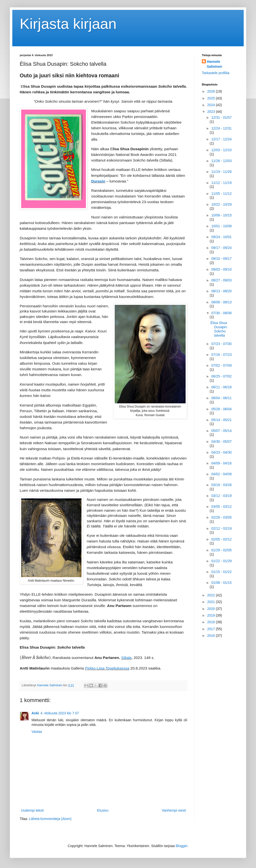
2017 (212, 629)
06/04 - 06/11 (221, 398)
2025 (212, 98)
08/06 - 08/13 (221, 302)
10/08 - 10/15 (221, 215)
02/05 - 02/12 (221, 539)
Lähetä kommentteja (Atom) (50, 819)
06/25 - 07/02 (221, 376)
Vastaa (37, 732)
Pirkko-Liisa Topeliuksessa (107, 668)
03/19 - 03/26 (221, 485)
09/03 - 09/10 (221, 269)
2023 (212, 112)
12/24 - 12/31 (221, 128)
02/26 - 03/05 (221, 517)
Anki (35, 713)
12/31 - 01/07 (221, 117)
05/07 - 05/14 (221, 431)
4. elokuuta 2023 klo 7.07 (60, 713)
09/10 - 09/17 (221, 259)
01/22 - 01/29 (221, 561)
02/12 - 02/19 (221, 528)
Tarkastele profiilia (216, 73)
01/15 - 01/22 (221, 572)
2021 (212, 602)
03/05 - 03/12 (221, 507)
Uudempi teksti (32, 810)
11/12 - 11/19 (221, 183)
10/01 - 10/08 (221, 226)
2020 (212, 609)
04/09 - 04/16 (221, 463)
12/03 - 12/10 (221, 150)
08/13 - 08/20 (221, 291)
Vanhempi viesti (174, 810)
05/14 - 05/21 (221, 420)
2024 (212, 105)
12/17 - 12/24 (221, 139)
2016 (212, 636)
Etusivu (103, 810)
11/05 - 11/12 (221, 194)
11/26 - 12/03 (221, 161)
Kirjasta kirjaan (68, 24)
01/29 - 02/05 (221, 550)
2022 (212, 595)
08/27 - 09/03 (221, 280)
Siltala (126, 658)
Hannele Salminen (214, 64)
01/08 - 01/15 (221, 583)
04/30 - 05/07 (221, 442)
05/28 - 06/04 (221, 409)
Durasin (98, 181)
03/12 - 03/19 (221, 496)
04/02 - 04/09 (221, 474)
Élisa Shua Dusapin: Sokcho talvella (219, 329)
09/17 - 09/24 (221, 248)
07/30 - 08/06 (221, 313)
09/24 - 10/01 (221, 237)
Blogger (182, 846)
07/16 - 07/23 (221, 355)
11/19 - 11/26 (221, 172)
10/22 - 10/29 (221, 204)
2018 (212, 622)
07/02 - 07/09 (221, 365)
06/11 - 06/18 (221, 387)
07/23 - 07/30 (221, 344)
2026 (212, 91)
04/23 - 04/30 (221, 452)
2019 (212, 615)
